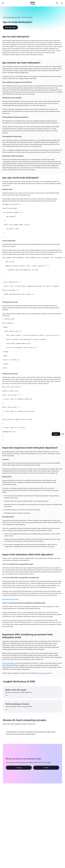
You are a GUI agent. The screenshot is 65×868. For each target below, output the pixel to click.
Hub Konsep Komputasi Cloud (11, 17)
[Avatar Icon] (62, 3)
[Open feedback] (63, 434)
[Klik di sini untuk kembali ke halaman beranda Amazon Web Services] (33, 3)
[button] (10, 27)
